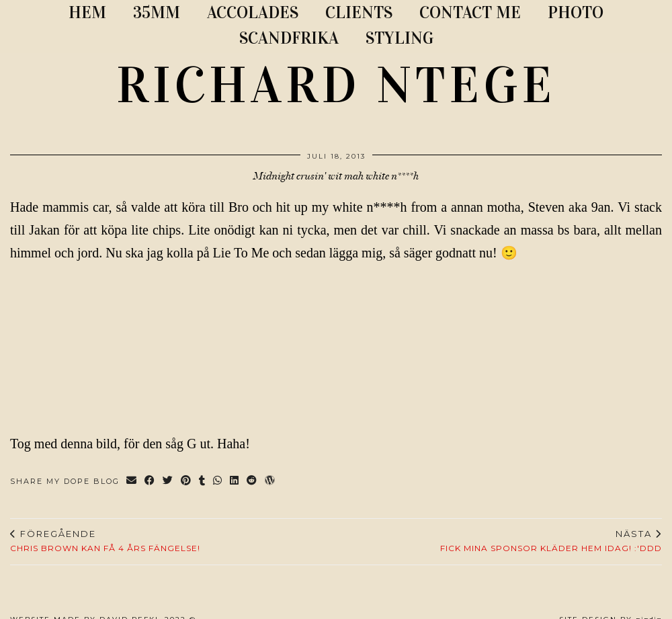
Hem (87, 12)
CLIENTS (359, 12)
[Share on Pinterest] (186, 482)
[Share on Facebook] (150, 482)
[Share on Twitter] (168, 482)
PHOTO (576, 12)
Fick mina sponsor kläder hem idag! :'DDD (551, 541)
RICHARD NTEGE (336, 85)
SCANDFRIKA (289, 38)
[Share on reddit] (252, 482)
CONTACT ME (470, 12)
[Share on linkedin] (235, 482)
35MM (157, 12)
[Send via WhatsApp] (218, 482)
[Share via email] (132, 482)
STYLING (400, 38)
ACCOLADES (253, 12)
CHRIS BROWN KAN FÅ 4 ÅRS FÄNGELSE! (105, 541)
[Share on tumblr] (203, 482)
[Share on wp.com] (270, 482)
